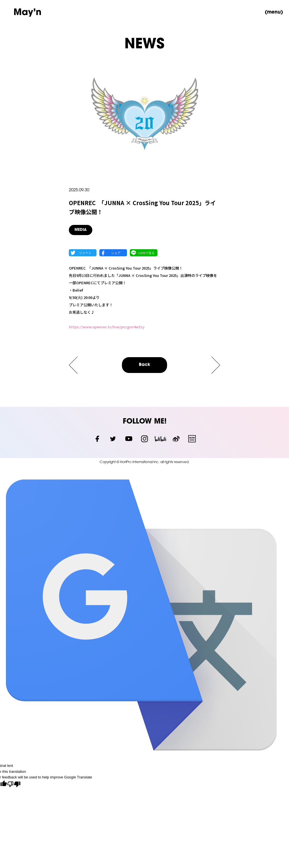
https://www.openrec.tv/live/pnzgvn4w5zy (107, 327)
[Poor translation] (14, 785)
